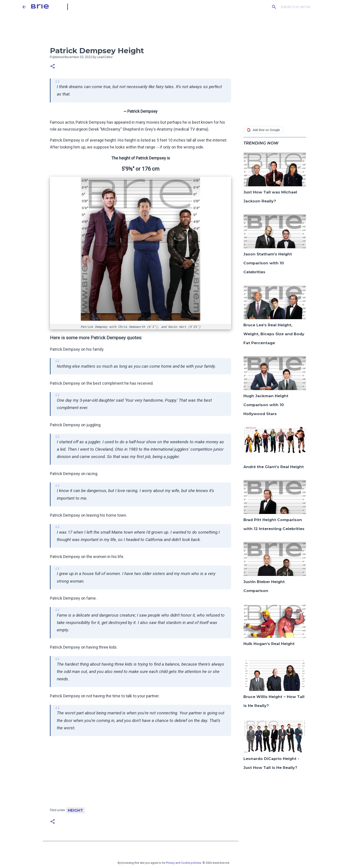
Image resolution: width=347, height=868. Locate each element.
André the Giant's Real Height (274, 467)
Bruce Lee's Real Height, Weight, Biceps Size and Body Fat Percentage (274, 334)
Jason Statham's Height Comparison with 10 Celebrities (268, 263)
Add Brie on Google (263, 130)
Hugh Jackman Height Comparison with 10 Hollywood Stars (266, 405)
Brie (40, 7)
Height (75, 810)
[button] (53, 67)
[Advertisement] (141, 774)
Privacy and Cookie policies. (184, 863)
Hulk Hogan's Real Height (269, 644)
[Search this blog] (302, 7)
